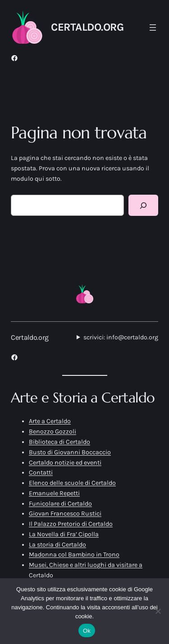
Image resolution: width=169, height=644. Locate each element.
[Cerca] (143, 205)
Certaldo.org (87, 27)
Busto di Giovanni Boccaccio (70, 452)
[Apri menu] (153, 27)
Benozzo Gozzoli (53, 432)
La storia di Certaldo (57, 545)
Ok (87, 631)
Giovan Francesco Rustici (65, 514)
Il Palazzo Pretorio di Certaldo (71, 524)
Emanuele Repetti (54, 493)
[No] (158, 611)
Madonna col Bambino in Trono (74, 555)
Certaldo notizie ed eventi (65, 463)
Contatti (41, 473)
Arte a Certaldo (50, 421)
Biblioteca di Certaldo (59, 442)
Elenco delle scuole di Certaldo (72, 483)
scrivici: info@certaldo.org (121, 337)
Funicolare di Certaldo (60, 504)
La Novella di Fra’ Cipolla (64, 534)
